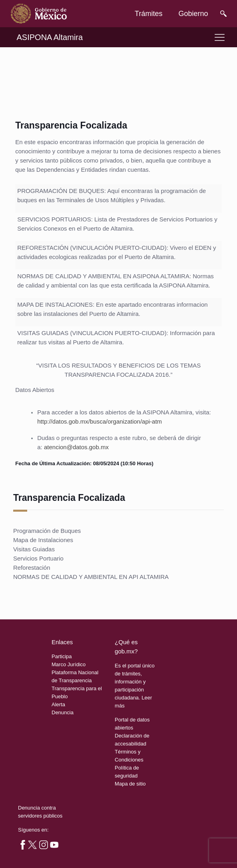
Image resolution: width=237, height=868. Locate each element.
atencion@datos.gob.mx (76, 447)
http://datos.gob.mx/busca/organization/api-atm (100, 421)
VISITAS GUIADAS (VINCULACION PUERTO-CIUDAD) (92, 333)
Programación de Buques (47, 531)
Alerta (58, 704)
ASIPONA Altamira (50, 37)
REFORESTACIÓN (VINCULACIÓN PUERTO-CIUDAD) (92, 248)
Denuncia (63, 712)
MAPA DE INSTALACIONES (55, 304)
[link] (39, 14)
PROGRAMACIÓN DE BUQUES (61, 191)
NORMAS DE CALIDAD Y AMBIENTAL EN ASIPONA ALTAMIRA (103, 276)
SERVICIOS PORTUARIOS (54, 219)
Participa (62, 656)
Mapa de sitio (130, 784)
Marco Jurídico (69, 664)
